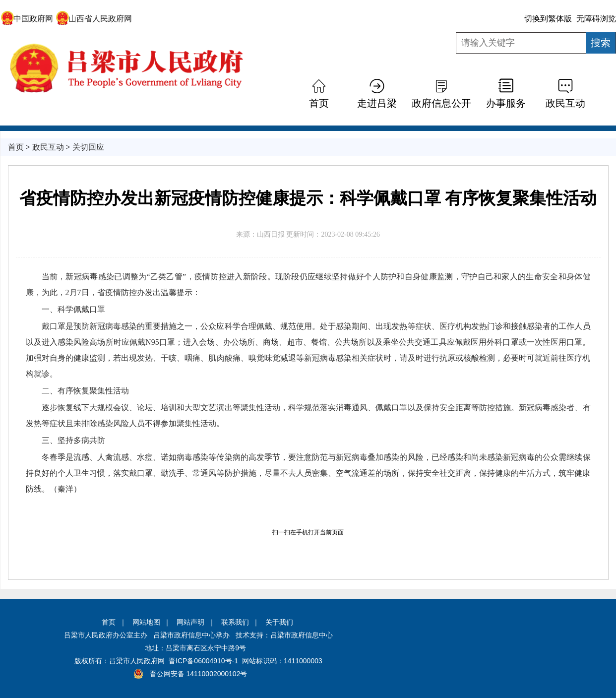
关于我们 (279, 622)
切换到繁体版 (548, 19)
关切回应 (88, 147)
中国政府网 (27, 19)
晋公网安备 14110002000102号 (199, 674)
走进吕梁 (377, 103)
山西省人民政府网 (94, 19)
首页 (319, 103)
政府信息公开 (441, 103)
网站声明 (190, 622)
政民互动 (565, 103)
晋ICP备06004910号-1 (203, 661)
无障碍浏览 (596, 19)
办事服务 (506, 103)
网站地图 (146, 622)
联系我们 (235, 622)
